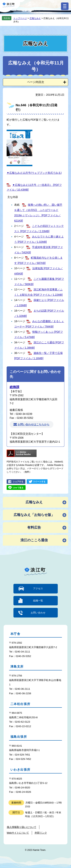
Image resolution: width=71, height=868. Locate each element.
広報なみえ (35, 18)
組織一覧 (38, 601)
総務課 (14, 387)
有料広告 (34, 527)
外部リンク (41, 833)
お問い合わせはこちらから (34, 424)
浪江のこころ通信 (34, 540)
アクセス (38, 588)
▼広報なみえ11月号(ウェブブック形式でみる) (34, 173)
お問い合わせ (38, 613)
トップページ (20, 18)
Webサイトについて (18, 833)
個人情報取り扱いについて (22, 827)
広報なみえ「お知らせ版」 (34, 515)
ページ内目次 (36, 82)
